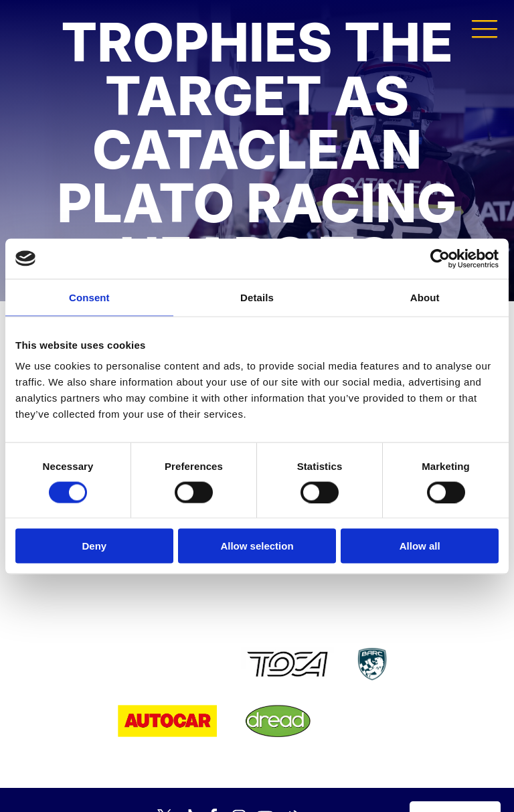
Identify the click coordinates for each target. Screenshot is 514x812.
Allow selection (257, 546)
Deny (94, 546)
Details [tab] (257, 297)
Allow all (420, 546)
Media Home (455, 783)
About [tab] (425, 297)
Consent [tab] (89, 297)
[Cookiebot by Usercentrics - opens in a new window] (440, 258)
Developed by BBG (355, 783)
